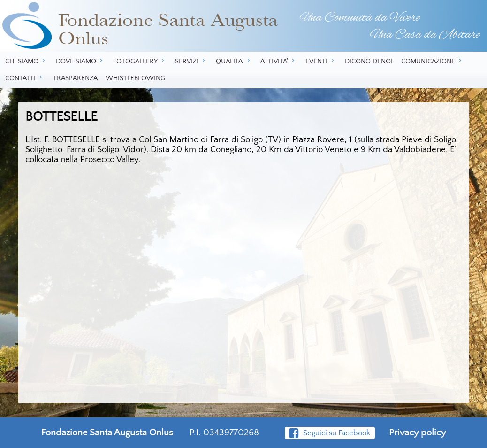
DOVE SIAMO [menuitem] (80, 61)
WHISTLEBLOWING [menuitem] (135, 78)
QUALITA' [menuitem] (234, 61)
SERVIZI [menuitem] (191, 61)
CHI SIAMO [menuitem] (26, 61)
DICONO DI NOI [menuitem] (369, 62)
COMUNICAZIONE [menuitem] (433, 61)
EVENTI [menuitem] (321, 61)
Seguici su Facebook (329, 433)
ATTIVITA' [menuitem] (279, 61)
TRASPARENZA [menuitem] (75, 78)
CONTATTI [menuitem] (25, 78)
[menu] (243, 70)
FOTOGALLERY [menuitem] (140, 61)
